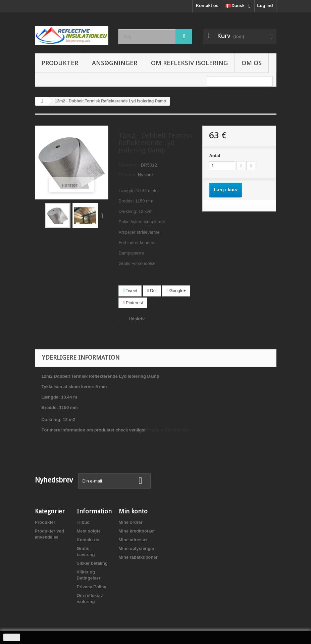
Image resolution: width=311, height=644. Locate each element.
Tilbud (83, 522)
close (12, 637)
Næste (103, 216)
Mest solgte (89, 531)
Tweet (130, 291)
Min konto (133, 511)
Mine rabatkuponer (138, 557)
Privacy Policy (92, 587)
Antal (215, 156)
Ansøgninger (115, 63)
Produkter (60, 63)
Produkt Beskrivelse (168, 430)
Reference (129, 165)
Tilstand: (127, 175)
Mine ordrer (131, 522)
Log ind (265, 6)
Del (152, 291)
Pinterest (133, 303)
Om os (252, 63)
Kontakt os (207, 6)
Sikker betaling (92, 563)
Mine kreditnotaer (137, 531)
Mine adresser (133, 540)
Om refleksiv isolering (189, 63)
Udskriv (137, 319)
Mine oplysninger (137, 548)
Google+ (176, 291)
